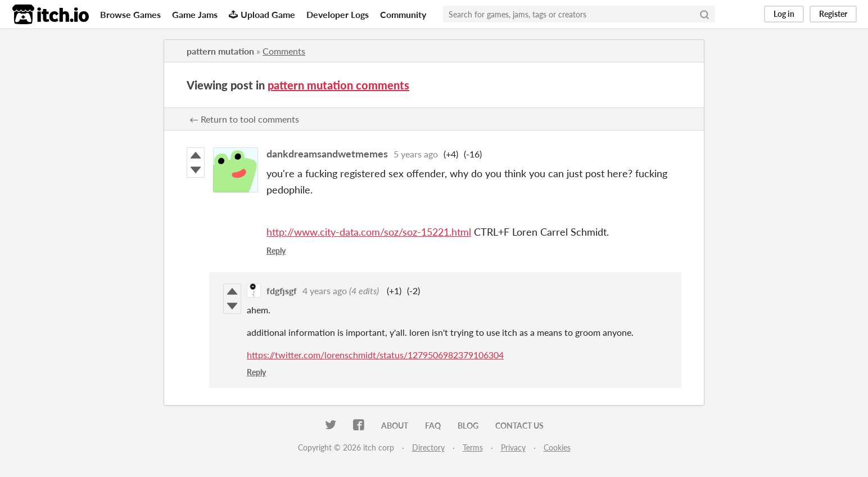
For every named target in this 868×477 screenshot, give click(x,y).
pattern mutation (220, 51)
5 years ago (416, 154)
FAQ (433, 426)
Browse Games (130, 14)
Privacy (513, 447)
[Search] (704, 14)
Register (833, 14)
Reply (276, 251)
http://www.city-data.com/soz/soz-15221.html (369, 232)
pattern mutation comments (338, 85)
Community (403, 14)
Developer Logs (338, 14)
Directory (428, 447)
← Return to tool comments (244, 119)
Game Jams (195, 14)
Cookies (557, 447)
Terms (473, 447)
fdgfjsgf (282, 291)
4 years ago (325, 291)
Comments (284, 51)
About (395, 426)
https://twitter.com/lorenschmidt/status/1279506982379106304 (375, 355)
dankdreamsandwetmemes (327, 154)
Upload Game (262, 14)
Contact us (519, 426)
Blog (468, 426)
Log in (784, 14)
